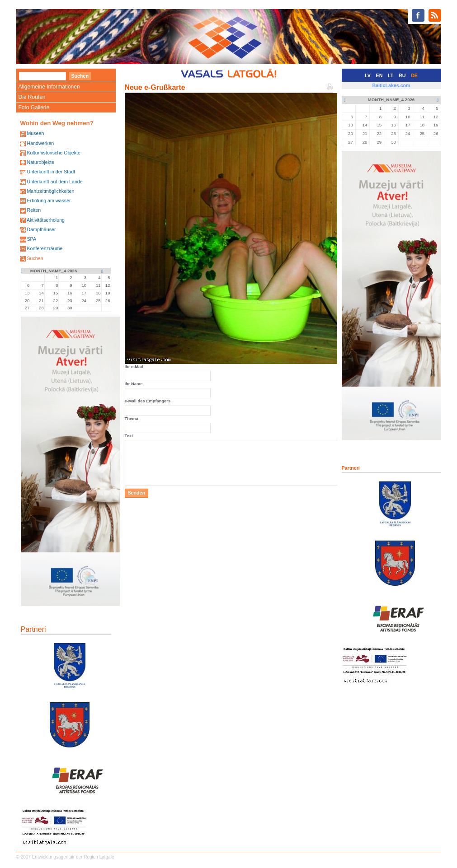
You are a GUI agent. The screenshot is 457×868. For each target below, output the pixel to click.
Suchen (35, 258)
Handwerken (40, 143)
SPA (31, 239)
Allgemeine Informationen (49, 87)
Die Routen (32, 97)
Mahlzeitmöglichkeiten (50, 191)
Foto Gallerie (34, 107)
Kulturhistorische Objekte (53, 153)
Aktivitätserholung (46, 220)
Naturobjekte (40, 162)
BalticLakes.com (391, 85)
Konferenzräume (45, 248)
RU (402, 75)
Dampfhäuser (41, 229)
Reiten (34, 210)
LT (391, 75)
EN (379, 75)
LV (368, 75)
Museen (35, 133)
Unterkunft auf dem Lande (54, 182)
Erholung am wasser (49, 201)
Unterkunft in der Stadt (51, 172)
